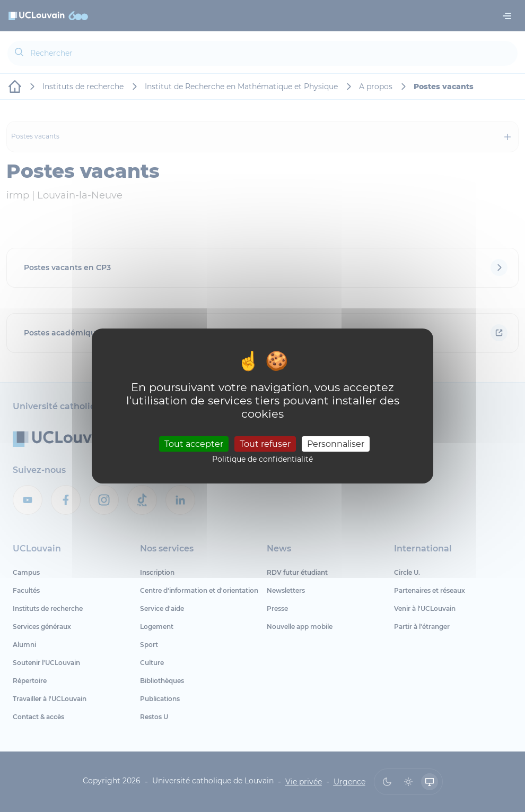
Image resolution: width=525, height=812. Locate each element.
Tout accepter (194, 443)
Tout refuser (265, 443)
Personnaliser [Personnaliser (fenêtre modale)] (336, 443)
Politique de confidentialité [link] (262, 459)
